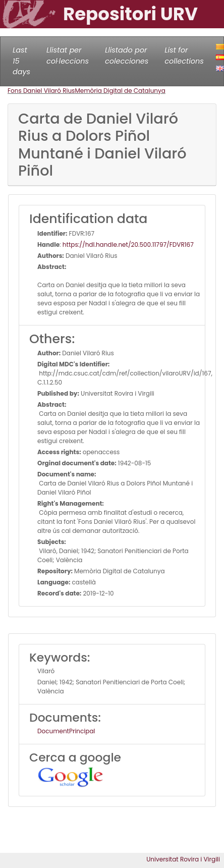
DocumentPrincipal (66, 731)
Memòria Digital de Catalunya (120, 91)
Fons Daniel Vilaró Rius (41, 91)
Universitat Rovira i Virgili (183, 859)
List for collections (184, 56)
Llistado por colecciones (127, 56)
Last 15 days (21, 61)
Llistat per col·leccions (68, 56)
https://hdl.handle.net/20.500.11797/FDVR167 (128, 245)
